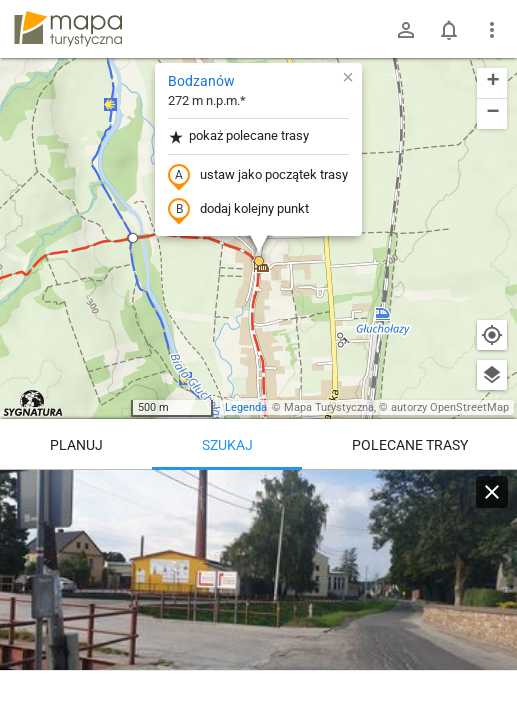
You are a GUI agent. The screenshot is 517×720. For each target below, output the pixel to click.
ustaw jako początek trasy (258, 176)
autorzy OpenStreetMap (450, 407)
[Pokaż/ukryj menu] (492, 30)
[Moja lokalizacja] (492, 335)
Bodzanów (201, 81)
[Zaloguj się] (406, 30)
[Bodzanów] (258, 590)
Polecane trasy (410, 445)
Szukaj (227, 445)
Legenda (246, 407)
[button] (133, 238)
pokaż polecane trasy (238, 136)
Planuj (76, 445)
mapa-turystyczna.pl (68, 29)
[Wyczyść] (492, 492)
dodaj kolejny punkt (238, 210)
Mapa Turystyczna (329, 407)
